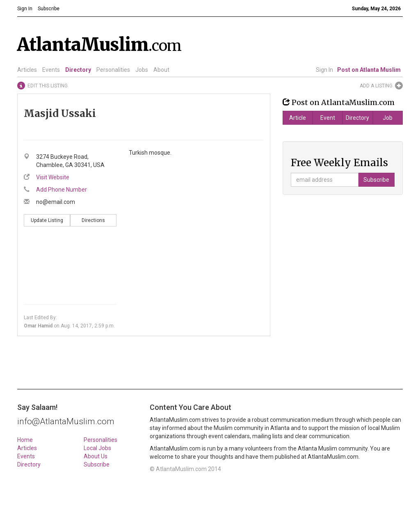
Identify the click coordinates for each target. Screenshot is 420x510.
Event (328, 118)
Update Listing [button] (47, 220)
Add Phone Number (62, 190)
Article (298, 118)
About (161, 70)
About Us (96, 456)
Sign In (324, 70)
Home (25, 440)
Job (388, 118)
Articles (27, 70)
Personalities (113, 70)
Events (51, 70)
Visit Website (53, 177)
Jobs (142, 70)
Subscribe (97, 464)
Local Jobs (97, 448)
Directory (78, 70)
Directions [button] (93, 220)
